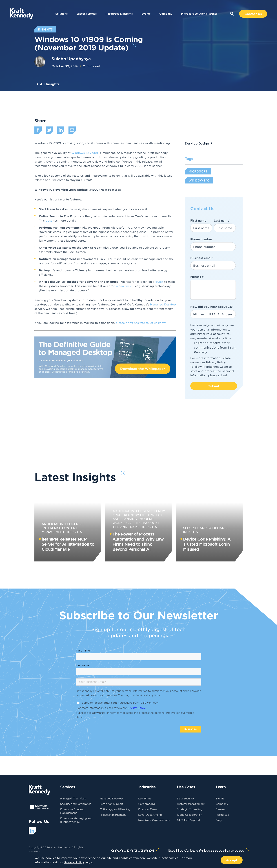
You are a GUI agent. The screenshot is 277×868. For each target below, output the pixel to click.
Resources (222, 815)
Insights (75, 532)
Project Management (113, 815)
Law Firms (145, 798)
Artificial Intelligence (62, 524)
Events (146, 14)
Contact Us (253, 14)
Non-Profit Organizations (154, 820)
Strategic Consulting (190, 809)
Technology (146, 523)
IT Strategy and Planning (115, 809)
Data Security (185, 798)
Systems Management (191, 804)
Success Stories (87, 14)
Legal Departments (150, 815)
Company (166, 14)
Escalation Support (111, 804)
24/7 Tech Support (189, 820)
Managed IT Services (73, 798)
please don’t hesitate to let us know (141, 323)
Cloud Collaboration (190, 815)
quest (160, 282)
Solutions (61, 14)
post (49, 220)
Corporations (147, 804)
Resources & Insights (119, 14)
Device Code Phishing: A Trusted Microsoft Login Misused (207, 544)
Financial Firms (148, 809)
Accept (232, 860)
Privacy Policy (216, 362)
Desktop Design (197, 143)
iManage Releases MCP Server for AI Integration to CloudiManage (68, 544)
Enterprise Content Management (59, 530)
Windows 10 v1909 (85, 153)
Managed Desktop (163, 304)
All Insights (50, 84)
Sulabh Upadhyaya (71, 59)
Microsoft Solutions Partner (199, 14)
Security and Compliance (206, 528)
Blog (219, 820)
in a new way (122, 286)
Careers (221, 809)
